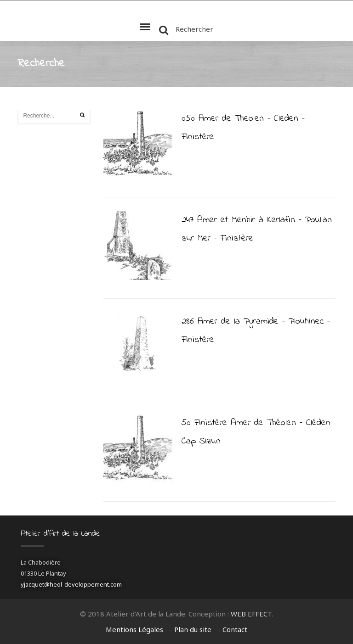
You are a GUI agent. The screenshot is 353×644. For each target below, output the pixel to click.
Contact (235, 629)
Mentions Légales (134, 629)
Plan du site (193, 629)
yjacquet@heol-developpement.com (71, 584)
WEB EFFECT (251, 614)
